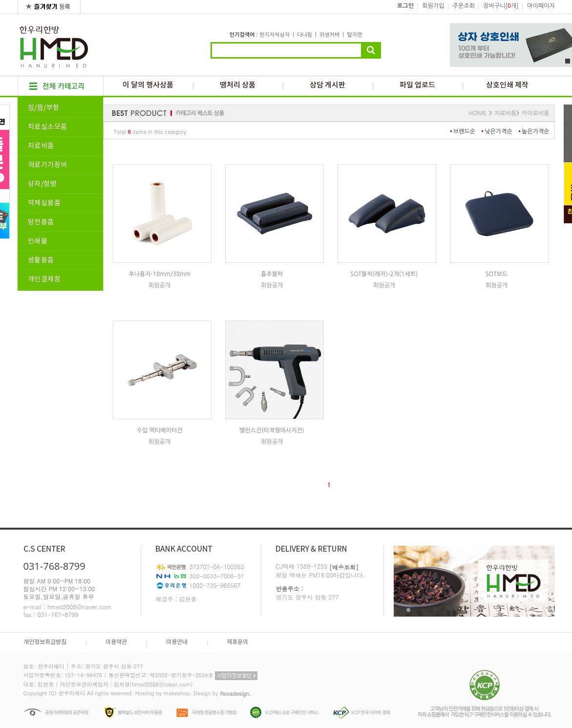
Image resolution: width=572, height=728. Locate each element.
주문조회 (464, 6)
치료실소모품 (48, 127)
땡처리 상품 (238, 85)
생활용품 (41, 260)
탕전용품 (41, 222)
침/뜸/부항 (44, 108)
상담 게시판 (328, 85)
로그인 (405, 6)
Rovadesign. (235, 694)
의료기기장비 (48, 165)
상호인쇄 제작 (507, 85)
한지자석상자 (275, 35)
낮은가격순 (498, 131)
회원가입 (433, 6)
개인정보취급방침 (45, 642)
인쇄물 (38, 241)
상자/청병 (42, 184)
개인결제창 (44, 279)
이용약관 (116, 642)
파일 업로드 (417, 85)
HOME (477, 113)
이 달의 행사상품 (148, 85)
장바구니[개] (501, 6)
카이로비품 (535, 113)
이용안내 (177, 642)
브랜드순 (464, 131)
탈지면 (354, 35)
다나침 (305, 35)
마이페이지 (541, 6)
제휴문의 (237, 642)
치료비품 (41, 146)
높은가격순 (535, 131)
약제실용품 (44, 203)
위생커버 (329, 35)
